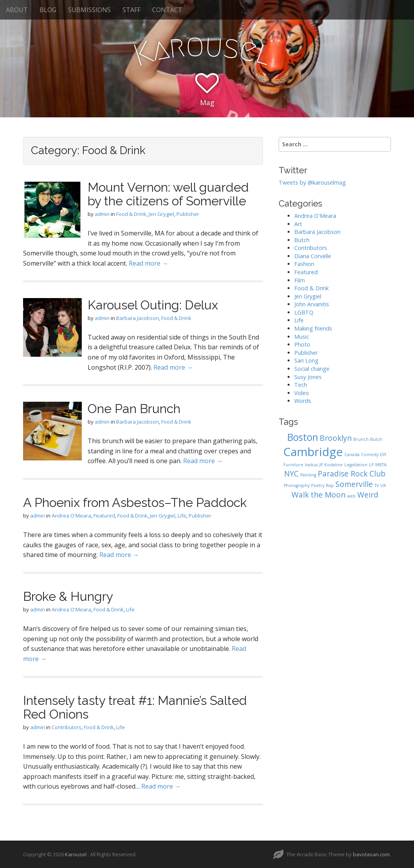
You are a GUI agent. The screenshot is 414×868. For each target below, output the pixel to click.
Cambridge (313, 452)
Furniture (293, 465)
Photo (302, 344)
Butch (302, 240)
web (351, 496)
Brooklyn (336, 438)
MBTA (381, 465)
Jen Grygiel (161, 214)
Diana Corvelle (313, 256)
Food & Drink (131, 214)
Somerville (354, 484)
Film (300, 280)
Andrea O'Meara (71, 516)
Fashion (304, 264)
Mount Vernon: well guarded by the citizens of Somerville (168, 194)
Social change (312, 369)
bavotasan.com (371, 854)
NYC (291, 474)
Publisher (188, 214)
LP (371, 465)
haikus (311, 465)
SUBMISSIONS (89, 10)
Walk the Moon (319, 495)
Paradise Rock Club (352, 474)
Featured (104, 516)
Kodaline (334, 465)
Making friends (313, 328)
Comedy (370, 455)
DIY (383, 455)
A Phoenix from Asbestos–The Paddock (135, 502)
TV (377, 485)
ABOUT (17, 10)
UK (383, 485)
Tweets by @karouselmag (312, 182)
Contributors (67, 727)
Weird (368, 495)
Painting (308, 475)
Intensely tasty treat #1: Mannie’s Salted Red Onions (135, 707)
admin (102, 214)
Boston (303, 437)
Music (302, 337)
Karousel (76, 854)
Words (303, 401)
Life (182, 516)
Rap (330, 485)
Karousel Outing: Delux (153, 305)
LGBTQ (304, 312)
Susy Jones (308, 377)
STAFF (131, 10)
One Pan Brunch (134, 409)
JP (321, 465)
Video (302, 393)
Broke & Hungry (68, 596)
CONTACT (167, 10)
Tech (301, 385)
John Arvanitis (312, 304)
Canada (352, 455)
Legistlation (356, 465)
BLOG (48, 10)
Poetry (318, 485)
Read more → (148, 263)
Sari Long (306, 360)
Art (298, 224)
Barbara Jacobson (138, 318)
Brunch (361, 439)
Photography (297, 485)
